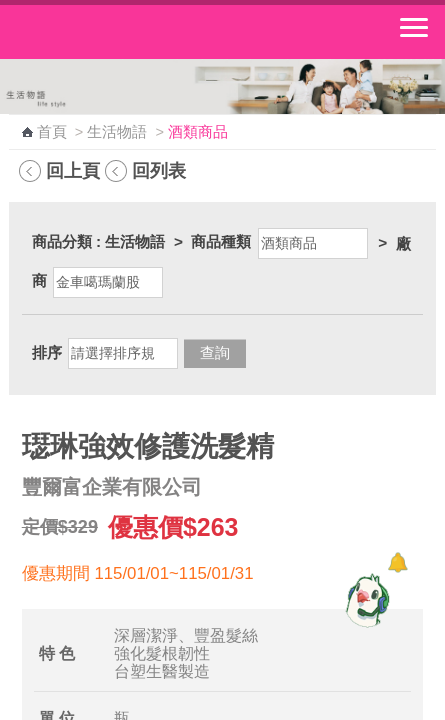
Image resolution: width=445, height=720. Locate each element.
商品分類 (62, 241)
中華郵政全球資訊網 (125, 32)
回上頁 (73, 170)
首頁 (52, 132)
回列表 (159, 170)
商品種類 (221, 241)
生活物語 (117, 132)
